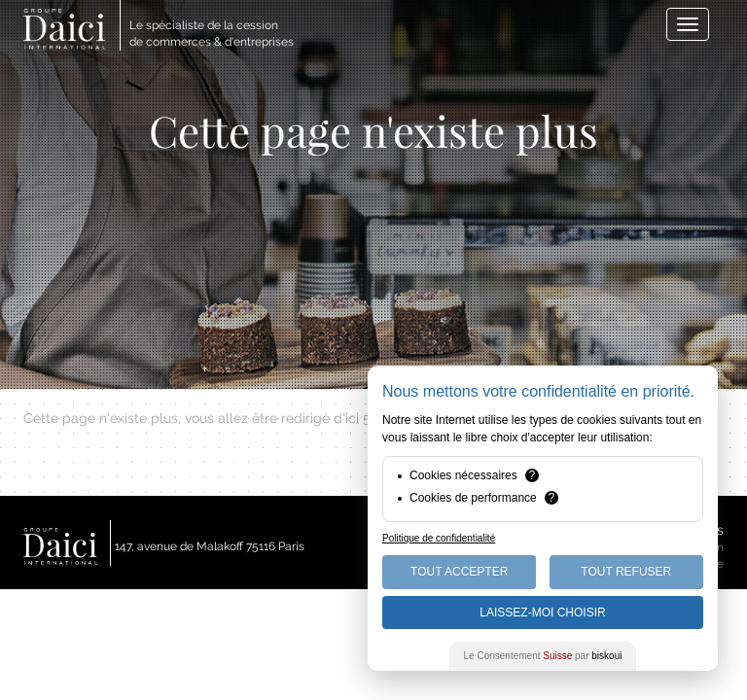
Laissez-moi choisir (542, 612)
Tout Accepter (459, 572)
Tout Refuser (626, 572)
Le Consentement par (543, 656)
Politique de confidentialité (439, 538)
